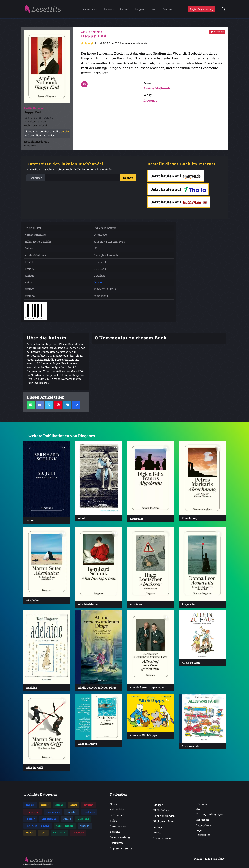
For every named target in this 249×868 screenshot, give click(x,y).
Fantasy (30, 819)
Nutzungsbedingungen (210, 814)
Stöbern (107, 9)
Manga (30, 833)
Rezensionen (118, 826)
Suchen (128, 178)
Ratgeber (72, 812)
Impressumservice (121, 848)
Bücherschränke (163, 822)
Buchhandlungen (164, 816)
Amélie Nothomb (157, 88)
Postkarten (116, 843)
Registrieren (203, 835)
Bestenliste (88, 9)
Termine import (163, 838)
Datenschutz (203, 826)
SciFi (43, 833)
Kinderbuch (33, 812)
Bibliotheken (161, 810)
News (153, 9)
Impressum (203, 820)
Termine (167, 9)
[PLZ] (83, 178)
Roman (59, 805)
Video (113, 821)
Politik (67, 819)
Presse (157, 833)
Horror (45, 805)
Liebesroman (49, 819)
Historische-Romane (37, 826)
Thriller (30, 805)
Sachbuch (83, 819)
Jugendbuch (53, 812)
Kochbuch (89, 812)
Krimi (74, 805)
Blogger (139, 9)
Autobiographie (65, 826)
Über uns (201, 804)
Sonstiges (217, 32)
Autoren (124, 9)
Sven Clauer (218, 859)
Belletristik (59, 833)
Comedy (85, 826)
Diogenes (150, 100)
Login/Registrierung (202, 9)
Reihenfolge (117, 810)
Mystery (89, 805)
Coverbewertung (120, 837)
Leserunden (117, 815)
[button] (223, 9)
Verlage (158, 827)
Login (199, 830)
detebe (65, 132)
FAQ (198, 809)
